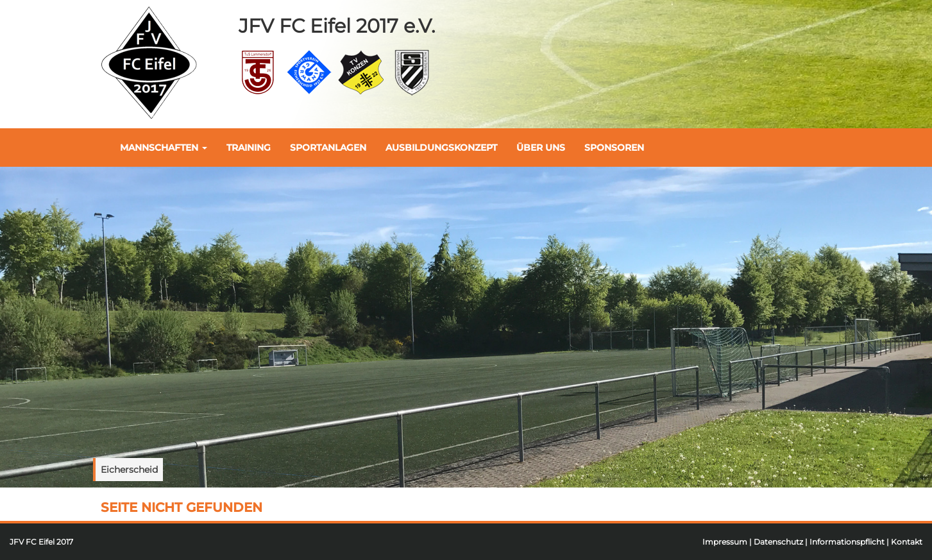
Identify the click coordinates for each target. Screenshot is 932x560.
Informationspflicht (847, 542)
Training (249, 148)
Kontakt (907, 542)
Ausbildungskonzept (441, 148)
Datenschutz (778, 542)
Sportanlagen (328, 148)
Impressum (725, 542)
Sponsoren (614, 148)
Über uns (541, 148)
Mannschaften (164, 148)
